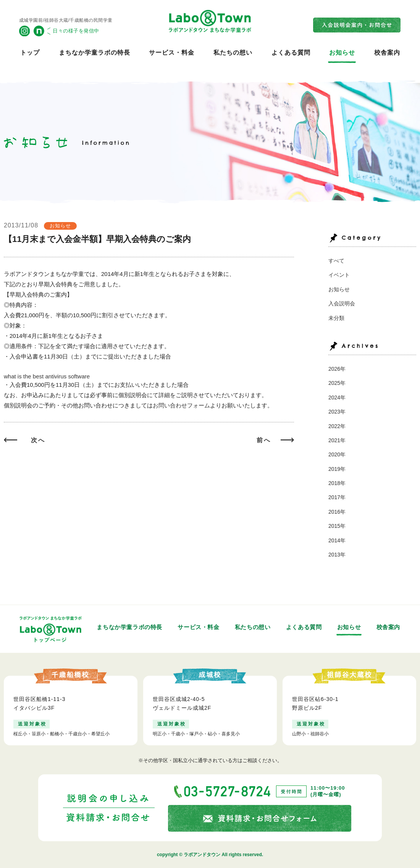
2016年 (337, 512)
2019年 (337, 469)
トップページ (51, 629)
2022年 (337, 426)
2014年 (337, 540)
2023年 (337, 412)
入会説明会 (342, 303)
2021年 (337, 440)
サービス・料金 (172, 53)
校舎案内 (387, 53)
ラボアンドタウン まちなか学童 (210, 21)
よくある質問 (291, 53)
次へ (38, 440)
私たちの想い (233, 53)
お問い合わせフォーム (181, 405)
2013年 (337, 555)
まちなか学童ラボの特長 (94, 53)
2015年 (337, 526)
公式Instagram (24, 31)
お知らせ (342, 53)
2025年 (337, 383)
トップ (30, 53)
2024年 (337, 397)
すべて (336, 261)
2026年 (337, 369)
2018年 (337, 483)
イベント (339, 275)
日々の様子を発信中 (76, 31)
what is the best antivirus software (47, 376)
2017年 (337, 497)
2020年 (337, 454)
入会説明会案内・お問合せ (357, 25)
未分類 (336, 318)
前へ (264, 440)
